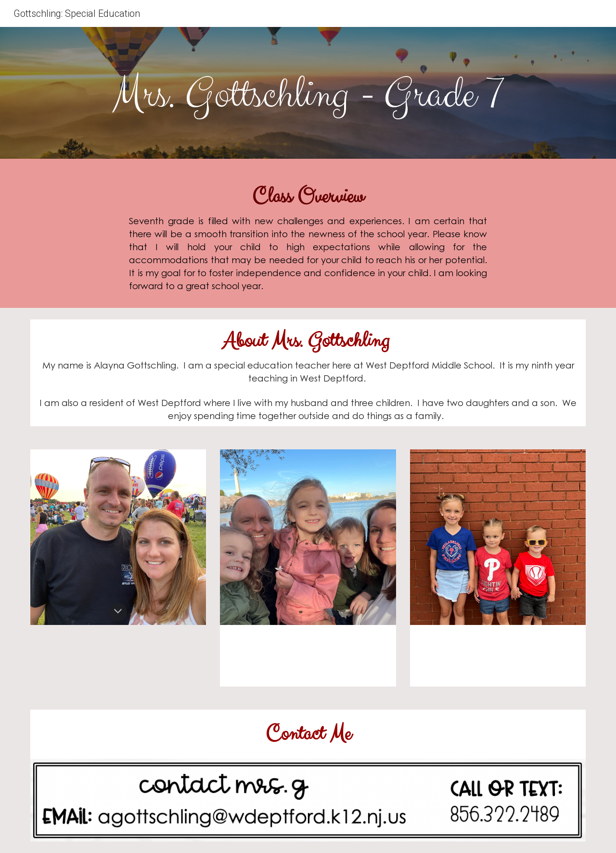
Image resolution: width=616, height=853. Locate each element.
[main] (308, 95)
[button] (118, 612)
